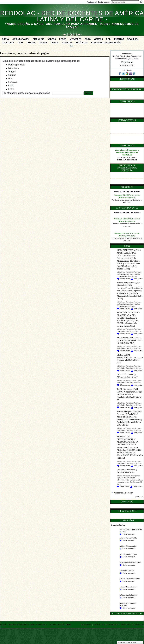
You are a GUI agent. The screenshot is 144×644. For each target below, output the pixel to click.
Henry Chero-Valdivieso (34, 625)
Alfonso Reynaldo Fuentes (130, 579)
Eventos (13, 82)
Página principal (17, 65)
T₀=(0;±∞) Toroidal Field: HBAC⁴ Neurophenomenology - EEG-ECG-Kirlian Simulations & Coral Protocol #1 (130, 394)
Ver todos (139, 496)
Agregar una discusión (123, 493)
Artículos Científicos (126, 331)
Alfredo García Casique (128, 587)
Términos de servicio (132, 625)
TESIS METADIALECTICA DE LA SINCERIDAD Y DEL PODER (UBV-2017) (129, 340)
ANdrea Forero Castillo (128, 538)
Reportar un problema (106, 625)
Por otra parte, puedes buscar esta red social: (26, 93)
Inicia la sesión (128, 65)
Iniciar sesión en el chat (127, 642)
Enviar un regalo (129, 534)
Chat (11, 86)
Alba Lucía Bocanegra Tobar (130, 562)
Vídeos (12, 72)
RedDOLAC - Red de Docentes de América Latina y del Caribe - (72, 16)
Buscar (141, 2)
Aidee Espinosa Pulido (128, 554)
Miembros (13, 68)
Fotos (11, 89)
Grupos (12, 75)
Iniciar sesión (104, 2)
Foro (11, 79)
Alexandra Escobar (127, 571)
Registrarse (92, 2)
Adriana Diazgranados (128, 546)
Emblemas (86, 625)
